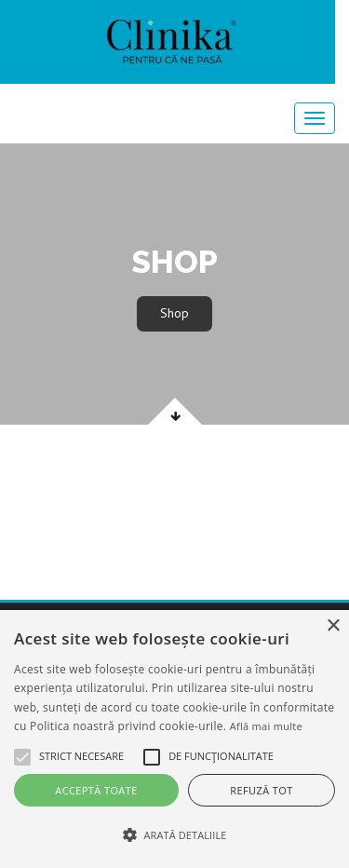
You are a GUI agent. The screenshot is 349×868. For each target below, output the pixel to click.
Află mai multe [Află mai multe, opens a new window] (266, 726)
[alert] (174, 739)
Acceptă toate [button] (96, 790)
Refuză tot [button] (261, 790)
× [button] (333, 626)
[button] (22, 757)
